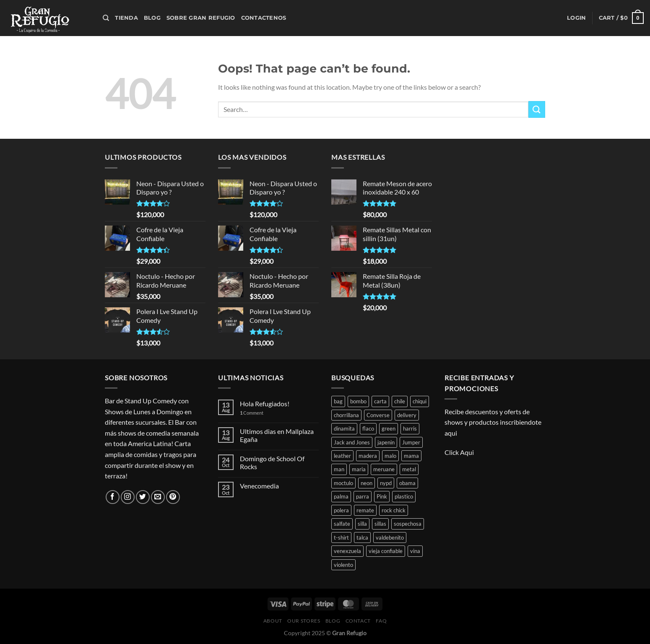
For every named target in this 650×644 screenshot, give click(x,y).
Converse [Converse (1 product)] (378, 415)
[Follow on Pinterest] (173, 497)
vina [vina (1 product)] (415, 551)
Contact (358, 621)
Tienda (126, 18)
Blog (152, 18)
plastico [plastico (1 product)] (404, 496)
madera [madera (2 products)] (368, 456)
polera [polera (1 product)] (341, 510)
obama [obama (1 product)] (407, 483)
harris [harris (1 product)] (410, 428)
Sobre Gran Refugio (201, 18)
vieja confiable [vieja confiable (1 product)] (386, 551)
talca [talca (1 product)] (362, 538)
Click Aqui (460, 452)
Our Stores (304, 621)
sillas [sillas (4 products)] (380, 524)
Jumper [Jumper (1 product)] (411, 442)
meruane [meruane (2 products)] (384, 469)
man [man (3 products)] (339, 469)
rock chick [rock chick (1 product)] (394, 510)
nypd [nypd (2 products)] (386, 483)
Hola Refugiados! (265, 404)
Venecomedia (259, 486)
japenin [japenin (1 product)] (386, 442)
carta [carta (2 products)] (380, 401)
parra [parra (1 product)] (363, 496)
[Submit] (537, 109)
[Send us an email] (158, 497)
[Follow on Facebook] (113, 497)
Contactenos (264, 18)
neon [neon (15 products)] (367, 483)
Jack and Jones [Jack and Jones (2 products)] (352, 442)
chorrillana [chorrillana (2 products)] (346, 415)
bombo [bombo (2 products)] (358, 401)
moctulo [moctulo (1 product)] (343, 483)
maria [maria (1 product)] (359, 469)
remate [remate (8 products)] (365, 510)
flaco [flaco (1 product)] (368, 428)
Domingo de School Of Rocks (272, 462)
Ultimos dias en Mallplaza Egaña (277, 435)
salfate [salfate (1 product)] (342, 524)
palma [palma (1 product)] (341, 496)
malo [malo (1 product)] (390, 456)
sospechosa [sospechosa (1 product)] (408, 524)
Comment (252, 413)
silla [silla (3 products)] (362, 524)
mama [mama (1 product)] (411, 456)
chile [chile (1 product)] (400, 401)
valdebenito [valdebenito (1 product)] (390, 538)
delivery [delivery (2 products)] (407, 415)
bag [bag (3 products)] (338, 401)
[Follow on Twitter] (143, 497)
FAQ (381, 621)
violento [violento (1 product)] (343, 565)
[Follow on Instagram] (128, 497)
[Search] (106, 18)
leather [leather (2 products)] (342, 456)
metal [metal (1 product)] (409, 469)
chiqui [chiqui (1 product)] (420, 401)
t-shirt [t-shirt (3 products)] (341, 538)
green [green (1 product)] (389, 428)
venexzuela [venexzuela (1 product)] (347, 551)
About (273, 621)
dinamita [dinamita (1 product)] (344, 428)
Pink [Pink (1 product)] (382, 496)
